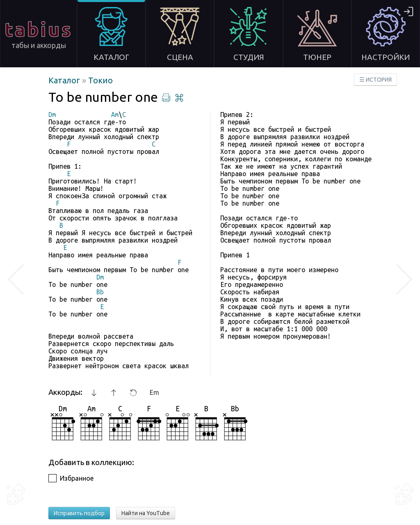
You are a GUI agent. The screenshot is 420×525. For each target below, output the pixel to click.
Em (154, 392)
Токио (100, 80)
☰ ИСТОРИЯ (375, 80)
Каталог (65, 80)
